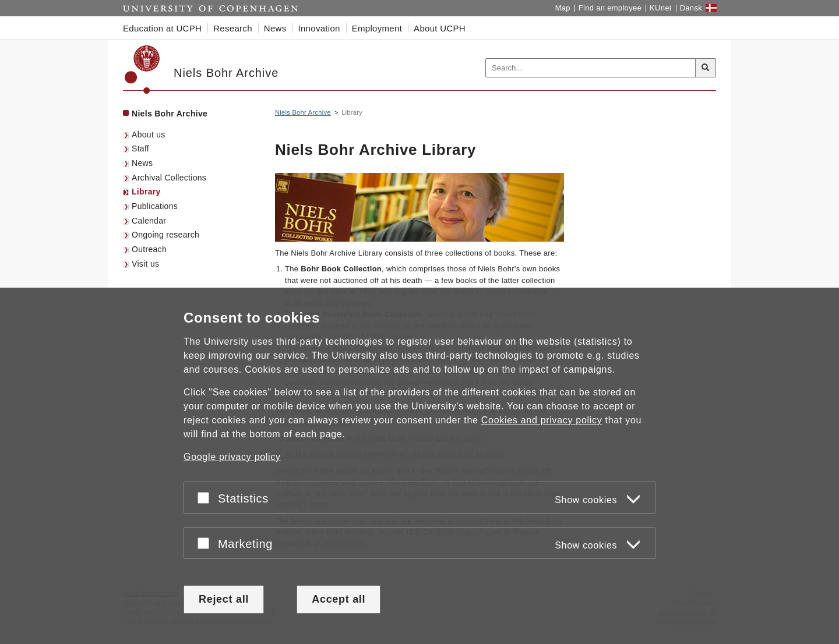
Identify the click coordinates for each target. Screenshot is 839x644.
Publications (155, 206)
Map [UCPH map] (563, 8)
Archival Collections (169, 178)
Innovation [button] (319, 28)
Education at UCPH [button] (162, 28)
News (142, 163)
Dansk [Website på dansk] (691, 8)
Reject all (224, 599)
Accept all (339, 599)
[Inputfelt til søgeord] (591, 68)
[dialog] (419, 466)
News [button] (275, 28)
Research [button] (233, 28)
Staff (140, 148)
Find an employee (610, 8)
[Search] (706, 68)
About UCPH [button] (440, 28)
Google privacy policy (232, 457)
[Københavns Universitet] (142, 70)
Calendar (149, 221)
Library (146, 192)
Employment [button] (377, 28)
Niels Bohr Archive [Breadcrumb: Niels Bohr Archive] (303, 112)
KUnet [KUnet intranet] (661, 8)
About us (149, 135)
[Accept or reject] (206, 498)
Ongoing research (165, 235)
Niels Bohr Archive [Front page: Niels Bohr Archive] (170, 114)
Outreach (149, 249)
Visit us (145, 264)
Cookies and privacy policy (542, 421)
